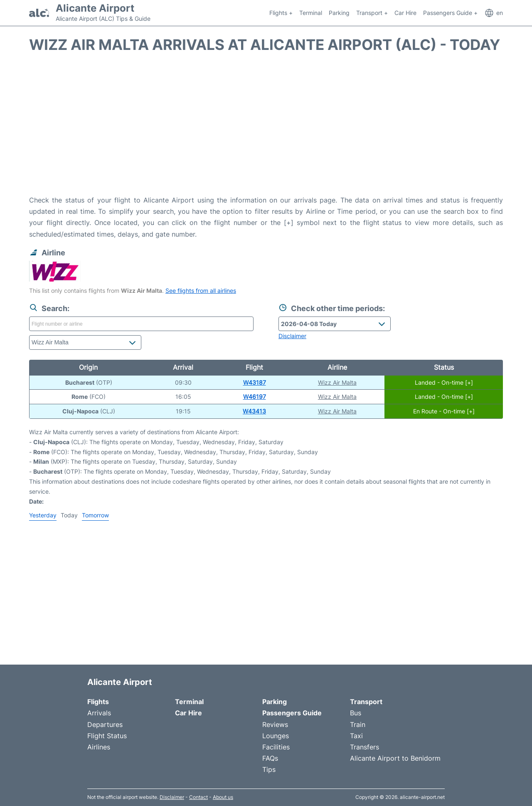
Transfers (365, 747)
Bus (356, 713)
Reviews (275, 724)
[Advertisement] (266, 128)
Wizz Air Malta (337, 382)
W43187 (255, 382)
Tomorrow (95, 515)
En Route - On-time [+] (444, 411)
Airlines (99, 747)
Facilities (276, 747)
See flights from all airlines (201, 291)
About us (223, 797)
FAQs (270, 758)
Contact (198, 797)
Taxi (356, 736)
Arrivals (99, 713)
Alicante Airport (95, 8)
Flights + (281, 13)
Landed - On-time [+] (444, 382)
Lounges (276, 736)
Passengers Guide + (450, 13)
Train (358, 724)
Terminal (311, 13)
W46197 (255, 397)
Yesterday (43, 515)
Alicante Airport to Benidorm (395, 758)
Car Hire (405, 13)
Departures (105, 724)
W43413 (254, 411)
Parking (339, 13)
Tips (269, 769)
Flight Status (107, 736)
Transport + (372, 13)
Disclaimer (172, 797)
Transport (366, 702)
